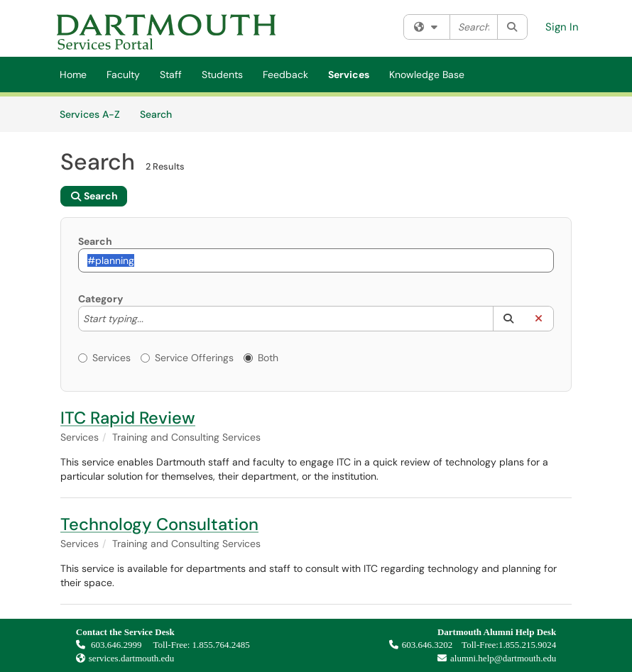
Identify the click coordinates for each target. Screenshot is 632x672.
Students (222, 75)
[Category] (151, 319)
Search (161, 114)
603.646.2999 (110, 645)
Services (349, 75)
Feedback (285, 75)
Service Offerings (187, 358)
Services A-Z (90, 114)
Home (73, 75)
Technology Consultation (159, 524)
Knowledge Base (427, 75)
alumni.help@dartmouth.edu (493, 658)
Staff (171, 75)
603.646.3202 (421, 645)
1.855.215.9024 (527, 645)
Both (261, 358)
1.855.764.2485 (221, 645)
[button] (508, 319)
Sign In (562, 27)
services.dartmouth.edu (132, 658)
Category (100, 299)
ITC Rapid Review (128, 418)
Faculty (123, 75)
